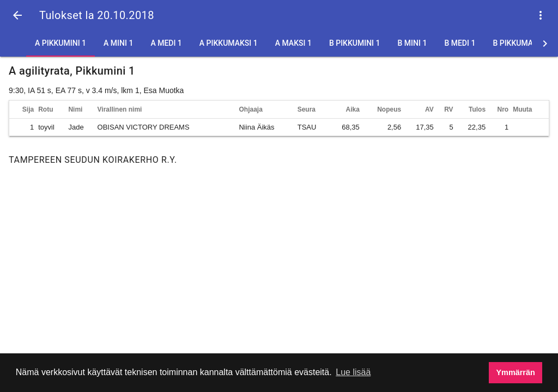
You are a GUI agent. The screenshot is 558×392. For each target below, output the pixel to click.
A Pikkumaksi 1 (229, 43)
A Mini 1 (118, 43)
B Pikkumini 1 (355, 43)
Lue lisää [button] (353, 372)
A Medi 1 (166, 43)
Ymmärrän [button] (516, 372)
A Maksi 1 (293, 43)
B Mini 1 (413, 43)
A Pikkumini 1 (60, 43)
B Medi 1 (460, 43)
